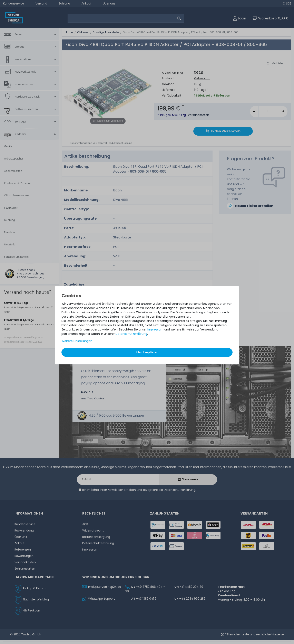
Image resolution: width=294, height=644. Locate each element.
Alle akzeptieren (147, 352)
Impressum (155, 329)
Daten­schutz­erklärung (131, 334)
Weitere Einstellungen (77, 341)
